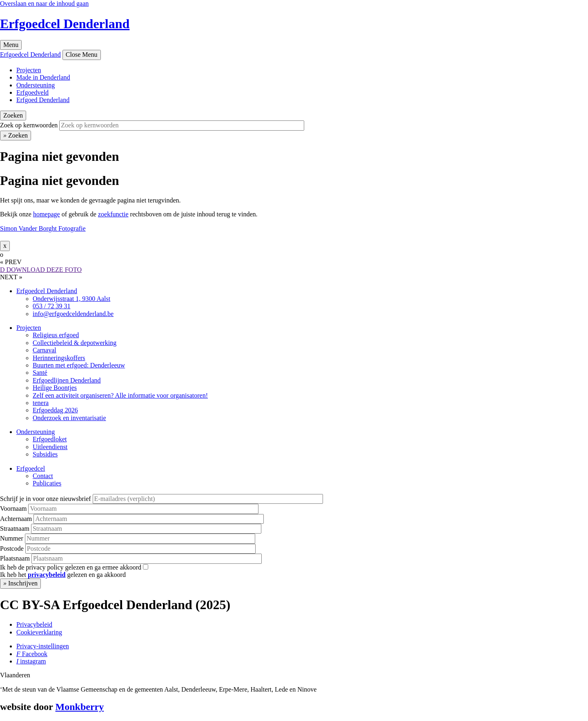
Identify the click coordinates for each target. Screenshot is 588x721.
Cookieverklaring (39, 632)
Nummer (12, 538)
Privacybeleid (34, 624)
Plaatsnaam (15, 558)
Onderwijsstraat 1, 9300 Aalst (71, 299)
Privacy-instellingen (43, 646)
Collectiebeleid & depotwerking (75, 343)
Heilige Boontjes (55, 388)
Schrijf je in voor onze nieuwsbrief (46, 499)
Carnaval (45, 350)
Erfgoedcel (31, 468)
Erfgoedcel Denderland (65, 24)
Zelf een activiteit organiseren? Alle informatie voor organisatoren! (120, 395)
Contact (43, 476)
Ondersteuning (36, 85)
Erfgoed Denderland (43, 100)
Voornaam (13, 508)
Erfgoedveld (32, 92)
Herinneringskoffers (59, 358)
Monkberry (80, 707)
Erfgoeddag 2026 (55, 410)
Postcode (12, 549)
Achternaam (16, 519)
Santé (40, 373)
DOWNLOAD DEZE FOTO (41, 270)
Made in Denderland (43, 77)
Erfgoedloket (50, 439)
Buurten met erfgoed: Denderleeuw (79, 365)
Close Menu (82, 55)
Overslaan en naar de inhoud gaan (44, 3)
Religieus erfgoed (56, 335)
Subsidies (45, 454)
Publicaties (47, 483)
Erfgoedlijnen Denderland (67, 380)
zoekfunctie (113, 214)
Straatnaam (15, 529)
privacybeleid (47, 575)
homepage (47, 214)
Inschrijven (20, 583)
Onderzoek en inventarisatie (69, 418)
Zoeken (13, 115)
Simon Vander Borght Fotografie (43, 228)
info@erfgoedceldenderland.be (73, 314)
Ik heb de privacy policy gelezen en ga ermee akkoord (71, 567)
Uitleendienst (50, 447)
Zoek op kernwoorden (29, 125)
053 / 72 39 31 (51, 306)
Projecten (29, 70)
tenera (41, 403)
